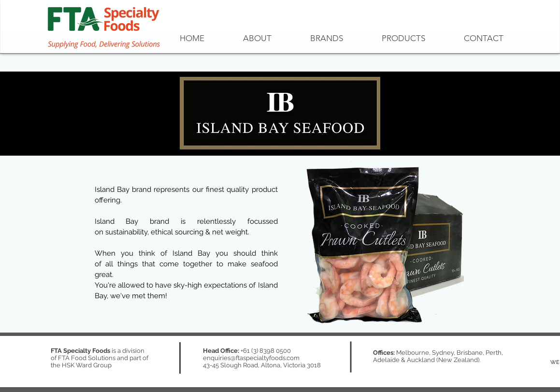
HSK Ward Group (87, 365)
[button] (327, 38)
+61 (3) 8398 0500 (266, 351)
